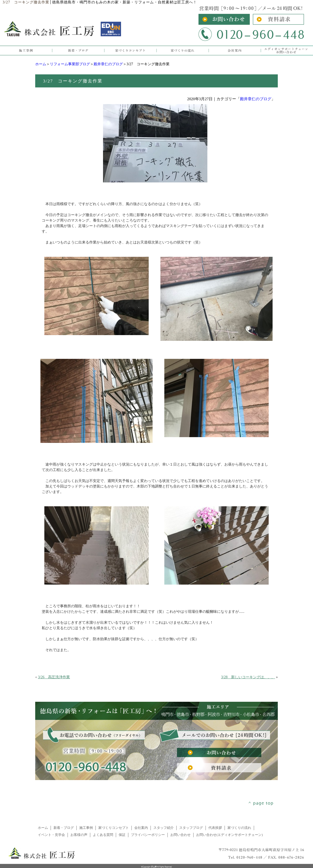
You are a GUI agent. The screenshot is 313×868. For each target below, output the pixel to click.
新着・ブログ (64, 828)
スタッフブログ (191, 828)
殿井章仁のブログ (108, 64)
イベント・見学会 (51, 835)
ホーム (41, 64)
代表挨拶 (215, 828)
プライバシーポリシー (148, 835)
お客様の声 (79, 835)
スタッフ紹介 (164, 828)
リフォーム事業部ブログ (70, 64)
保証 (122, 835)
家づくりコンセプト (114, 828)
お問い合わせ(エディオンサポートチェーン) (230, 835)
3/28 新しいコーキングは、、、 (248, 677)
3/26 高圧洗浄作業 (54, 677)
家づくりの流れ (239, 828)
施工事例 (86, 828)
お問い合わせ (180, 835)
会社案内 (141, 828)
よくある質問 (103, 835)
